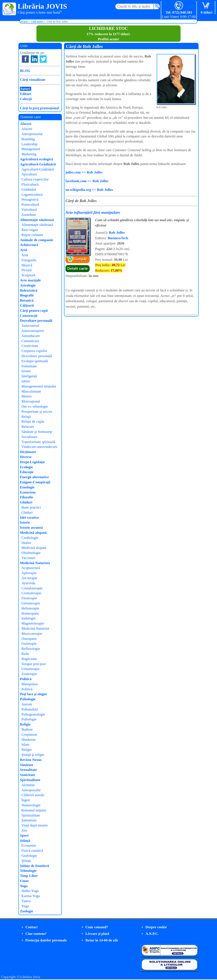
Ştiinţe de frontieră (35, 866)
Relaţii (26, 417)
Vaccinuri (28, 558)
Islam (25, 744)
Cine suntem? (36, 934)
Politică (26, 679)
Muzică (27, 265)
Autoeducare (31, 336)
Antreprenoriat (32, 134)
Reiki (25, 654)
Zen (24, 830)
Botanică (27, 300)
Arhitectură (29, 245)
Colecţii (26, 99)
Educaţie (27, 472)
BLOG (25, 71)
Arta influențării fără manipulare (93, 212)
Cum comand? (97, 927)
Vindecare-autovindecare (39, 447)
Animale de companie (37, 240)
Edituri (26, 94)
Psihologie (28, 699)
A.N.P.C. (152, 934)
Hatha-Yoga (30, 891)
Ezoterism (28, 492)
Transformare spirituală (38, 442)
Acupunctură (31, 568)
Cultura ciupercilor (35, 179)
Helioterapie (30, 608)
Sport (24, 835)
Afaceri (26, 124)
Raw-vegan (30, 230)
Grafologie (29, 856)
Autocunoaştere (33, 331)
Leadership (29, 144)
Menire (27, 396)
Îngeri (26, 800)
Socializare (29, 437)
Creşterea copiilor (34, 351)
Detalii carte (78, 269)
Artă (24, 250)
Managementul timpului (39, 386)
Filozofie (26, 497)
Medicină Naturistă (35, 563)
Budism (27, 729)
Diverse (26, 457)
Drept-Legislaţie (32, 462)
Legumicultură (32, 195)
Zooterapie (29, 674)
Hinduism (29, 740)
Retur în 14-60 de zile (102, 940)
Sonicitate (28, 775)
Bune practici (31, 507)
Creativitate (30, 346)
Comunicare (30, 341)
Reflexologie (31, 649)
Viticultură (29, 210)
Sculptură (28, 275)
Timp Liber (29, 876)
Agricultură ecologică (36, 159)
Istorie (25, 522)
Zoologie (26, 911)
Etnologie (27, 487)
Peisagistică (30, 199)
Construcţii (29, 316)
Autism (27, 704)
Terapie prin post (34, 664)
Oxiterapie (29, 644)
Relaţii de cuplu (33, 421)
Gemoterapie (31, 603)
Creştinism (29, 735)
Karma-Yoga (31, 896)
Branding (28, 139)
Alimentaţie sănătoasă (37, 220)
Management (31, 149)
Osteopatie (29, 639)
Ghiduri (26, 502)
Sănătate (27, 765)
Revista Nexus (31, 760)
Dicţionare (28, 452)
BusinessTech (118, 238)
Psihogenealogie (33, 714)
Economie (29, 845)
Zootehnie (29, 215)
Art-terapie (29, 578)
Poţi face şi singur (34, 694)
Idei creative (29, 518)
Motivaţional (31, 401)
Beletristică (29, 290)
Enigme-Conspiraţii (35, 482)
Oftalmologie (31, 553)
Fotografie (29, 260)
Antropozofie (31, 790)
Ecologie (26, 467)
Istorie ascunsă (31, 528)
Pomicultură (30, 205)
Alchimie (28, 785)
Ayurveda (28, 583)
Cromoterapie (31, 593)
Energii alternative (34, 477)
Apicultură (29, 174)
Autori (25, 89)
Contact (32, 927)
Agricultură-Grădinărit (38, 164)
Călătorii (27, 305)
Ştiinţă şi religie (33, 755)
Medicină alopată (33, 533)
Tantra (26, 901)
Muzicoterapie (32, 634)
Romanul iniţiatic (34, 810)
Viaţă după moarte (35, 825)
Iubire (26, 381)
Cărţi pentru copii (34, 311)
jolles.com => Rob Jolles (84, 172)
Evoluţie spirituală (35, 361)
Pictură (26, 270)
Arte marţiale (30, 280)
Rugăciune (29, 659)
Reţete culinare (32, 235)
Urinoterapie (31, 669)
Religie (25, 724)
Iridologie (29, 618)
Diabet (26, 543)
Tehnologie (28, 871)
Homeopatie (30, 613)
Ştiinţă (25, 841)
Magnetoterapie (33, 623)
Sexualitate (28, 770)
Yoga (24, 886)
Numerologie (31, 805)
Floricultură (30, 184)
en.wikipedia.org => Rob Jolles (89, 190)
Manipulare (30, 684)
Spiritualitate (30, 780)
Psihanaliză (30, 709)
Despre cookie (156, 927)
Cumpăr (80, 259)
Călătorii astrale (33, 795)
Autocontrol (30, 326)
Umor (24, 881)
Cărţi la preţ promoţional (39, 108)
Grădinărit (29, 189)
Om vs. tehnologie (35, 406)
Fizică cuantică (32, 851)
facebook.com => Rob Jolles (87, 181)
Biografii (27, 295)
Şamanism (29, 820)
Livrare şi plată (97, 934)
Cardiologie (30, 538)
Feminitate (29, 366)
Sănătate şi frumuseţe (37, 432)
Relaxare (28, 427)
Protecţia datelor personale (46, 940)
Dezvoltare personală (36, 321)
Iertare (26, 371)
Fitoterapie (29, 598)
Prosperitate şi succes (37, 412)
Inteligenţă (29, 376)
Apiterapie (29, 573)
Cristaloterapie (32, 588)
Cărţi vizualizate (33, 80)
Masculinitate (31, 391)
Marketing (29, 154)
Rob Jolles (117, 233)
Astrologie (28, 285)
